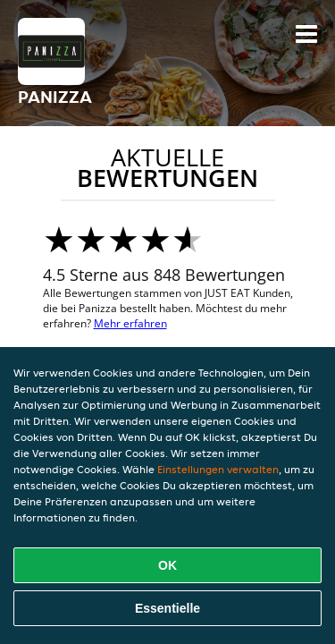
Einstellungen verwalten (218, 469)
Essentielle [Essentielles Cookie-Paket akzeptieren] (167, 608)
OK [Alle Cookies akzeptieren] (167, 565)
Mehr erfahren (130, 323)
